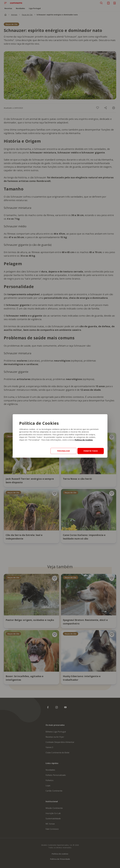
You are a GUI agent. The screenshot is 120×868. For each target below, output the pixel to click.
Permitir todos (91, 451)
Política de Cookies (84, 440)
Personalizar (63, 451)
